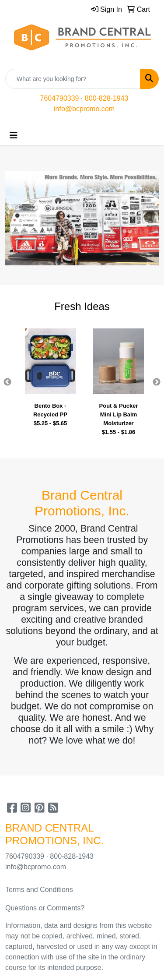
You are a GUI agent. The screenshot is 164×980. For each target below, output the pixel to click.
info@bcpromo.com (84, 109)
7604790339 (60, 98)
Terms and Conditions (39, 890)
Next (157, 382)
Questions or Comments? (45, 908)
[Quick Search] (73, 79)
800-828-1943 (107, 98)
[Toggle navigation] (14, 135)
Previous (7, 382)
